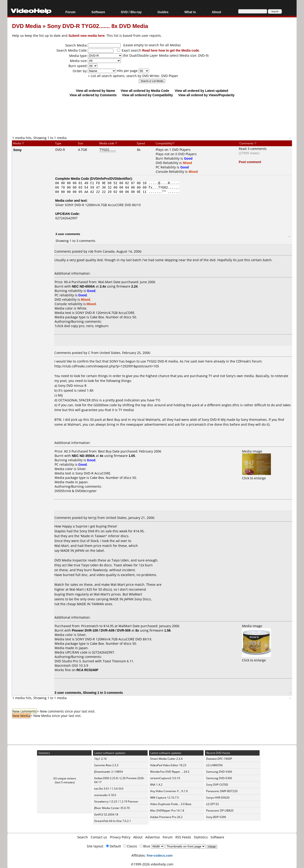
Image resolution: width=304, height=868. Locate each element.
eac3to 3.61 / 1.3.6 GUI (109, 789)
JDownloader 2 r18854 (109, 772)
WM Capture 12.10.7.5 (164, 798)
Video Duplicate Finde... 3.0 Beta (171, 804)
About (216, 12)
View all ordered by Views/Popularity (206, 95)
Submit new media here (87, 36)
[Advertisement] (152, 116)
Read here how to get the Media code (171, 50)
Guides (163, 12)
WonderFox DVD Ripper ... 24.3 (170, 772)
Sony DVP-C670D (217, 785)
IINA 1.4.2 (156, 785)
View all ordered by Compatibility (147, 95)
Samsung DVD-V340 (219, 772)
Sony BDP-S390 (216, 817)
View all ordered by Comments (93, 95)
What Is (190, 12)
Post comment (250, 162)
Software (98, 12)
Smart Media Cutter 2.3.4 (166, 759)
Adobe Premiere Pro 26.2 (166, 817)
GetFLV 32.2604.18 (106, 814)
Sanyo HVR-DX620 (218, 798)
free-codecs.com (160, 855)
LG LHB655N (214, 765)
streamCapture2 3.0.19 (165, 778)
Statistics (201, 837)
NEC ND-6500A (84, 286)
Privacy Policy (120, 837)
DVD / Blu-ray (131, 12)
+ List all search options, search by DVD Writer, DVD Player (133, 76)
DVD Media (26, 26)
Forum (71, 12)
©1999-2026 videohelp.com (152, 864)
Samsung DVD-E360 (219, 778)
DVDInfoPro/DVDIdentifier (111, 178)
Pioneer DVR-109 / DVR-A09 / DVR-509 (101, 630)
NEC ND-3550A (84, 456)
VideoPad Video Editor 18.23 (168, 765)
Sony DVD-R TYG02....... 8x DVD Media (98, 26)
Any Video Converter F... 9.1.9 (169, 791)
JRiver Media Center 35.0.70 (112, 808)
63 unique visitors (65, 778)
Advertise (153, 837)
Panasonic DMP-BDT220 (222, 791)
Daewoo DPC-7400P (219, 759)
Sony (17, 150)
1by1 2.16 (100, 759)
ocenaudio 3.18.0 (105, 795)
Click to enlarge (256, 476)
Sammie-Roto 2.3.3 (106, 765)
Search (83, 837)
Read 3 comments (253, 149)
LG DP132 (212, 804)
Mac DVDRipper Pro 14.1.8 (167, 811)
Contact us (99, 837)
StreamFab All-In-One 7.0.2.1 (113, 821)
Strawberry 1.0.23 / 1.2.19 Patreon (116, 801)
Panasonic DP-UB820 (220, 811)
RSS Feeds (183, 837)
